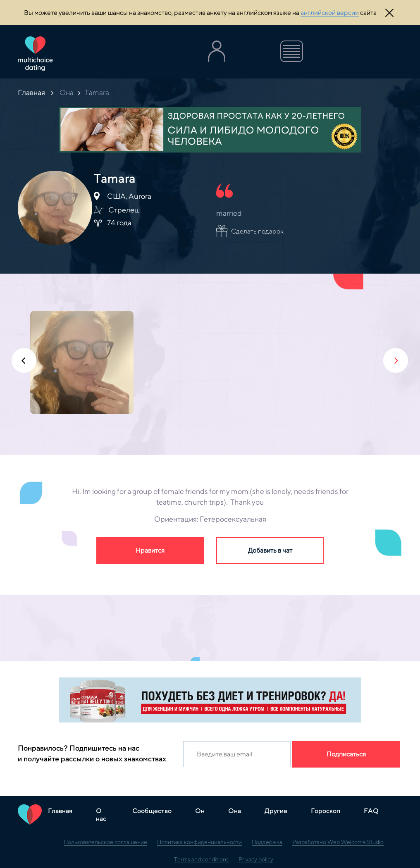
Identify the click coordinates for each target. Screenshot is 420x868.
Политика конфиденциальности (199, 842)
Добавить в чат (270, 550)
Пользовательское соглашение (105, 842)
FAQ (371, 811)
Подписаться (346, 754)
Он (200, 811)
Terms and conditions (201, 859)
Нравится (150, 550)
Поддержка (267, 842)
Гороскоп (326, 811)
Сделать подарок (257, 231)
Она (67, 92)
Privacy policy (256, 859)
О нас (101, 815)
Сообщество (152, 811)
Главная (31, 92)
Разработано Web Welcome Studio (338, 842)
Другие (276, 811)
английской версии (330, 13)
